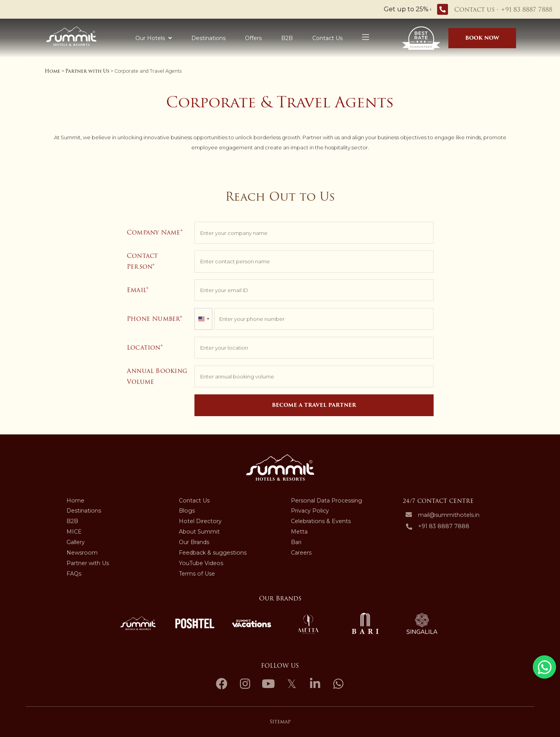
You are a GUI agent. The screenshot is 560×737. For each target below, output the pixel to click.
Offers (253, 38)
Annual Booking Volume (157, 376)
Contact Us (327, 38)
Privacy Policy (310, 511)
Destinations (208, 38)
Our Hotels (154, 38)
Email (136, 290)
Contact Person (143, 261)
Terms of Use (197, 574)
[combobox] (203, 319)
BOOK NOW (482, 38)
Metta (299, 532)
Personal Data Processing (326, 501)
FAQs (74, 574)
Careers (301, 553)
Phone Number (153, 319)
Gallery (76, 542)
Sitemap (280, 722)
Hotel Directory (200, 521)
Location (144, 347)
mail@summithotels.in (449, 515)
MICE (74, 532)
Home (52, 71)
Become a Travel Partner (314, 405)
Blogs (187, 511)
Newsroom (82, 553)
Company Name (154, 232)
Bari (296, 542)
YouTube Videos (201, 563)
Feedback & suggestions (213, 553)
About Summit (199, 532)
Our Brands (194, 542)
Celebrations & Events (321, 521)
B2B (287, 38)
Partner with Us (87, 71)
